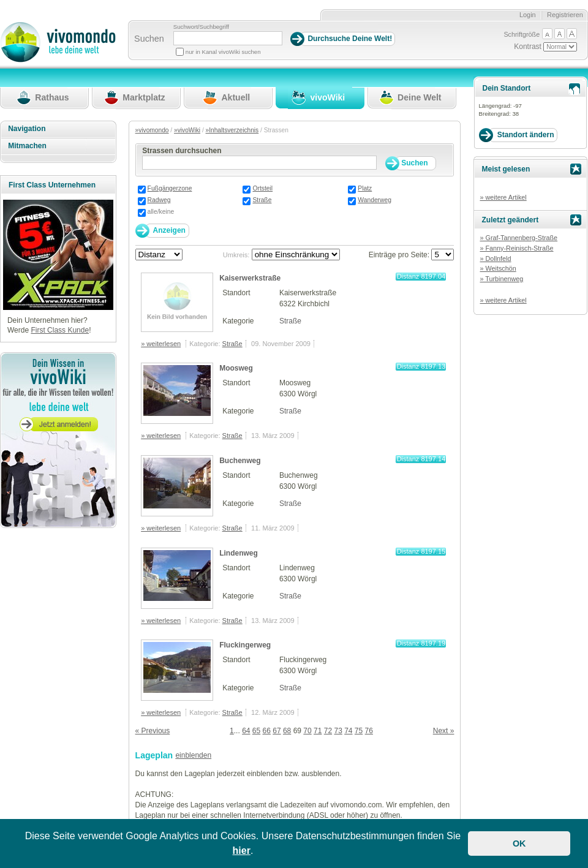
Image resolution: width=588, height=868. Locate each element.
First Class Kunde (60, 330)
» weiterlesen (161, 344)
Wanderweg (375, 200)
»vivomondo (152, 130)
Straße (262, 200)
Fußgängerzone (170, 188)
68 (287, 731)
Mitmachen (27, 146)
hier (242, 851)
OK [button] (519, 843)
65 (256, 731)
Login (528, 15)
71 (318, 731)
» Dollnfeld (495, 259)
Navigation (27, 129)
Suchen (149, 39)
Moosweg (236, 368)
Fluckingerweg (245, 645)
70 (307, 731)
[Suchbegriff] (228, 38)
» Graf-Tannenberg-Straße (518, 238)
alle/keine (161, 212)
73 (338, 731)
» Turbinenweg (501, 279)
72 (328, 731)
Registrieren (565, 15)
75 (359, 731)
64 (246, 731)
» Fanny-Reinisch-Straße (516, 248)
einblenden (193, 755)
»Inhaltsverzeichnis (232, 130)
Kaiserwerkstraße (250, 278)
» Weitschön (498, 268)
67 (277, 731)
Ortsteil (262, 188)
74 (348, 731)
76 (369, 731)
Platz (365, 188)
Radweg (159, 200)
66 (267, 731)
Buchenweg (240, 461)
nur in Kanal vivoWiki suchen (223, 52)
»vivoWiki (187, 130)
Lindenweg (239, 553)
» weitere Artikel (503, 197)
